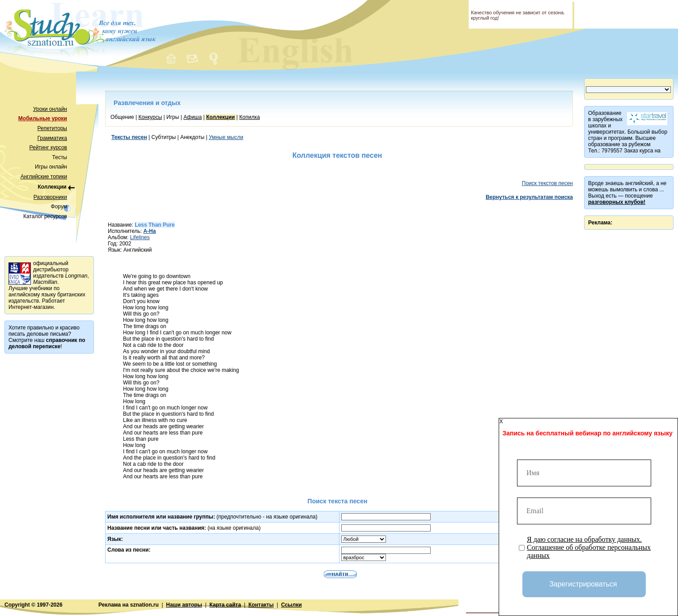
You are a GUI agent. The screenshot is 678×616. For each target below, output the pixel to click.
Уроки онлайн (50, 109)
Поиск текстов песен (547, 183)
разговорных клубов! (617, 202)
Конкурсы (150, 117)
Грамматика (52, 138)
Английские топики (44, 177)
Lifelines (140, 237)
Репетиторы (52, 128)
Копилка (250, 117)
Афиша (193, 117)
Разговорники (50, 197)
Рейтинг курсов (49, 148)
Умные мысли (226, 137)
